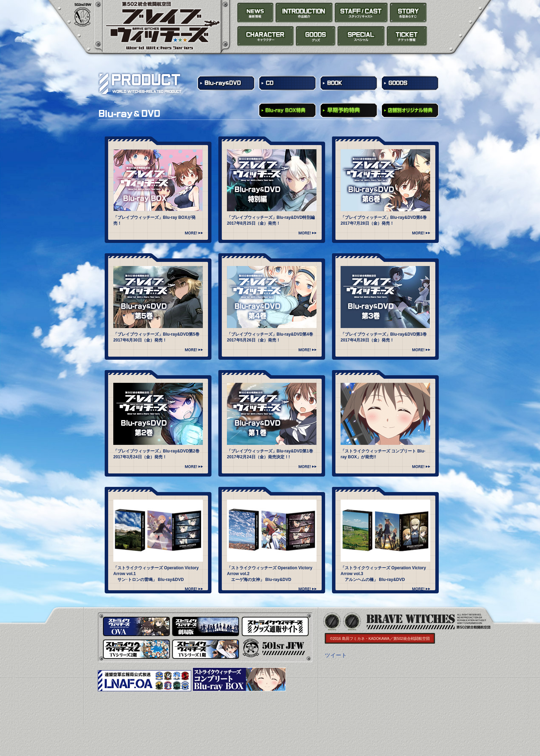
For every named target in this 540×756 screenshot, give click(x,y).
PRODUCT (316, 36)
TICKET (407, 36)
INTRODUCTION (304, 13)
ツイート (336, 655)
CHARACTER (266, 36)
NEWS (256, 13)
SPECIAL (361, 36)
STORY (408, 13)
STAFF (361, 13)
